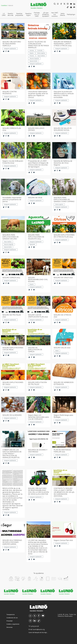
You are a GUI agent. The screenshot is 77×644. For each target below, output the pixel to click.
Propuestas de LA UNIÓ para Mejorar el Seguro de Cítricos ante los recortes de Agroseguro (38, 164)
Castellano (4, 5)
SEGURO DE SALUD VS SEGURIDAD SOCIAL (63, 129)
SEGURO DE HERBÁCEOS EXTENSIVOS (64, 383)
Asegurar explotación (10, 49)
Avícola (32, 50)
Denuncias (9, 627)
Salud (57, 351)
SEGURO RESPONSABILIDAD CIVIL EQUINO (38, 279)
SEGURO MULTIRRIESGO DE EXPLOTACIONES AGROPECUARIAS (12, 542)
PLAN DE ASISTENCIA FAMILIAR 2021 (62, 451)
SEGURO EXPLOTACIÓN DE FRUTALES (37, 383)
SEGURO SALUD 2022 (62, 348)
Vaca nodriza (41, 56)
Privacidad (9, 621)
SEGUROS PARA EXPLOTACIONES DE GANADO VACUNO (11, 237)
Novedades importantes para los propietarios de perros (12, 199)
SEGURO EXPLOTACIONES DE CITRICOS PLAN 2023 (64, 236)
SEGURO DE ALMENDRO (12, 415)
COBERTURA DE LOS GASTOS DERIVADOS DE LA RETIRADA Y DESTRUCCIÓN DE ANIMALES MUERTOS (12, 454)
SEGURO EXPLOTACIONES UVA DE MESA (13, 349)
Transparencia (11, 615)
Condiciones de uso (12, 618)
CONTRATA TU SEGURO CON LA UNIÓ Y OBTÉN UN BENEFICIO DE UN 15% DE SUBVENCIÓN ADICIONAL (64, 492)
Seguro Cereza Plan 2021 (63, 540)
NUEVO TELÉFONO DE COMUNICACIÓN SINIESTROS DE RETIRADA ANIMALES (38, 45)
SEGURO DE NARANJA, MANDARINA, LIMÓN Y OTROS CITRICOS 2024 (63, 44)
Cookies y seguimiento (13, 624)
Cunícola (40, 50)
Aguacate (32, 244)
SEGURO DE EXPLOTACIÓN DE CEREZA (35, 350)
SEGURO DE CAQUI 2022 (63, 278)
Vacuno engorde (34, 58)
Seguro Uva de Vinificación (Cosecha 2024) (13, 162)
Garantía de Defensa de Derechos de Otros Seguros (63, 163)
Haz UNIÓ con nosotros (55, 14)
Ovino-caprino (41, 53)
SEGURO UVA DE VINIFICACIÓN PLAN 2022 (38, 316)
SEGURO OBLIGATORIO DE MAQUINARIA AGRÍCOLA (12, 44)
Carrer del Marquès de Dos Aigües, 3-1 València (38, 632)
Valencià (11, 5)
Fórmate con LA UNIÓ (37, 14)
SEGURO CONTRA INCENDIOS (10, 93)
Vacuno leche (33, 61)
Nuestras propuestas (19, 14)
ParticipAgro (71, 14)
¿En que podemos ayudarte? (46, 14)
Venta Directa (62, 14)
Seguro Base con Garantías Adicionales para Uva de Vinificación (38, 417)
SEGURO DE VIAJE (35, 198)
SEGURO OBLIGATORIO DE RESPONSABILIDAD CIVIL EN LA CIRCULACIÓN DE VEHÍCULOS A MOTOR (38, 491)
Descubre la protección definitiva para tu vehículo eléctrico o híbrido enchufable (64, 94)
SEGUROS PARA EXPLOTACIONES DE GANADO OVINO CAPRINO (64, 199)
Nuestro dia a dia (10, 14)
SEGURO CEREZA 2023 (11, 278)
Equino (32, 53)
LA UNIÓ (4, 14)
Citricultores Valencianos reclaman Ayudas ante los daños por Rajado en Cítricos (38, 94)
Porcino (32, 56)
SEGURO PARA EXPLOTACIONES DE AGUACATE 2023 (36, 237)
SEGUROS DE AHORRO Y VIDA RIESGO (38, 451)
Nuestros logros (28, 14)
